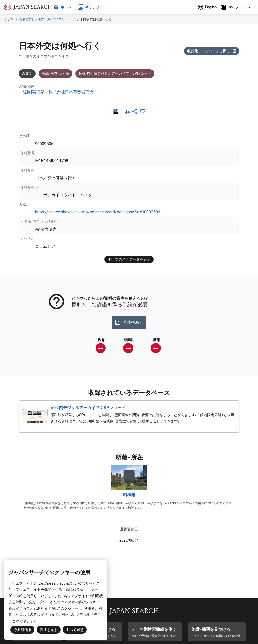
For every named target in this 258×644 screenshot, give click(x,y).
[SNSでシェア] (135, 111)
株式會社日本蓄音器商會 (71, 92)
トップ (9, 19)
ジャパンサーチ (29, 7)
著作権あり (129, 322)
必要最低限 (22, 630)
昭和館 (129, 495)
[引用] (126, 111)
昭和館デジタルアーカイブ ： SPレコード (47, 19)
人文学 (27, 73)
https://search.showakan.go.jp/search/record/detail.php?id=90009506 (98, 212)
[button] (237, 7)
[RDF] (115, 111)
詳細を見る (49, 630)
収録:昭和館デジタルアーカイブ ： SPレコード (115, 73)
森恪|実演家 (34, 92)
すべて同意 (75, 630)
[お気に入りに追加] (143, 111)
